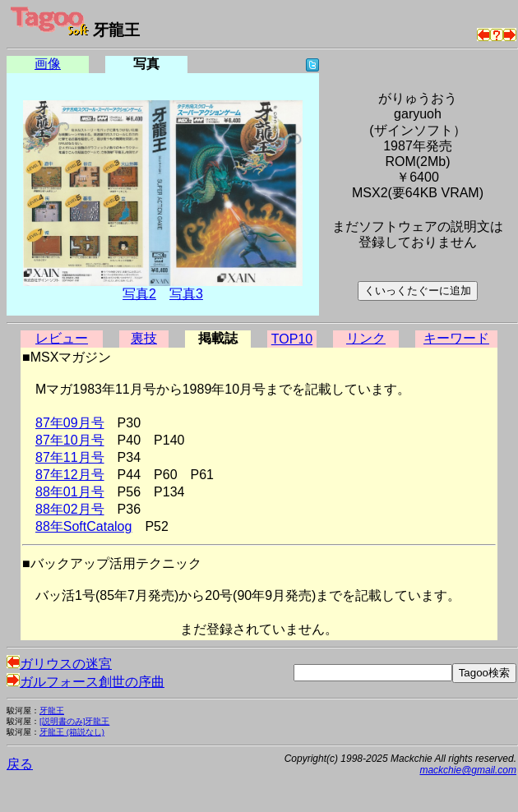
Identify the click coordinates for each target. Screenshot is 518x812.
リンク (366, 338)
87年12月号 (70, 475)
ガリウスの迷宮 (59, 664)
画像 (48, 64)
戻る (20, 764)
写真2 (139, 294)
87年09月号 (70, 423)
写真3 (186, 294)
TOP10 (292, 339)
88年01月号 (70, 492)
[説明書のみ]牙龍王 (74, 721)
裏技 (144, 338)
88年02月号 (70, 509)
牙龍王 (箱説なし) (72, 732)
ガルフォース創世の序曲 (86, 682)
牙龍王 (52, 710)
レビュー (62, 338)
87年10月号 (70, 440)
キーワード (456, 338)
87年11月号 (70, 457)
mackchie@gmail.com (468, 770)
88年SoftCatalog (83, 526)
